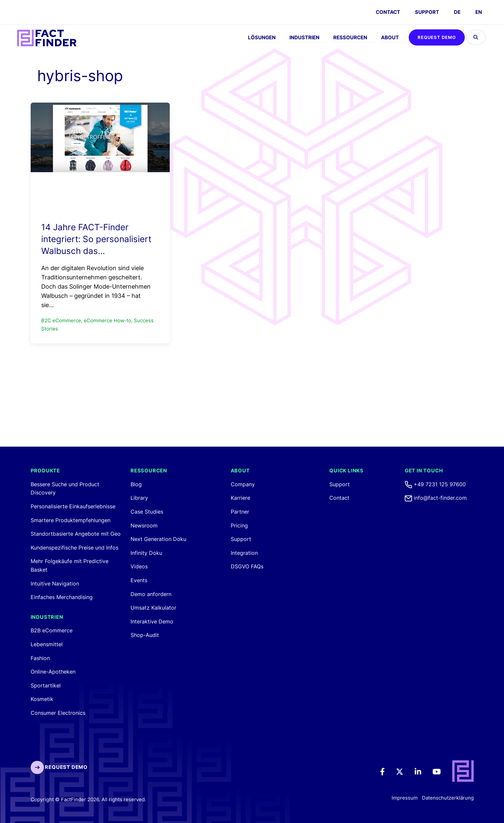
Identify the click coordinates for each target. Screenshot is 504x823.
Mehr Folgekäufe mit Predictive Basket (70, 565)
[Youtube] (441, 771)
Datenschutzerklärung (448, 798)
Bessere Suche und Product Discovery (65, 489)
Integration (244, 553)
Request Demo (437, 37)
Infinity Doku (146, 553)
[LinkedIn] (422, 771)
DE (457, 12)
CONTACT (388, 12)
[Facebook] (387, 771)
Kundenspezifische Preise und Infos (74, 548)
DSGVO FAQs (247, 566)
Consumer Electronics (58, 713)
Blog (136, 484)
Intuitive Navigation (55, 584)
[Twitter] (404, 771)
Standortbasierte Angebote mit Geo (76, 534)
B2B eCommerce (52, 630)
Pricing (239, 525)
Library (139, 498)
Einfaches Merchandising (62, 597)
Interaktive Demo (152, 621)
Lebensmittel (47, 644)
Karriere (240, 498)
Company (243, 484)
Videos (139, 566)
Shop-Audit (145, 635)
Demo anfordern (151, 594)
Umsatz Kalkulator (153, 608)
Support (427, 12)
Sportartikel (46, 685)
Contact (339, 498)
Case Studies (147, 512)
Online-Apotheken (53, 672)
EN (479, 12)
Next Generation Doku (158, 539)
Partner (240, 512)
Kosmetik (42, 699)
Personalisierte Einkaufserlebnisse (73, 506)
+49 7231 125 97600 (435, 484)
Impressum (405, 798)
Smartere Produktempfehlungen (71, 520)
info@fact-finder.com (436, 498)
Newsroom (144, 525)
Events (139, 580)
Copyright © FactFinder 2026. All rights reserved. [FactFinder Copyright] (88, 799)
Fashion (40, 658)
